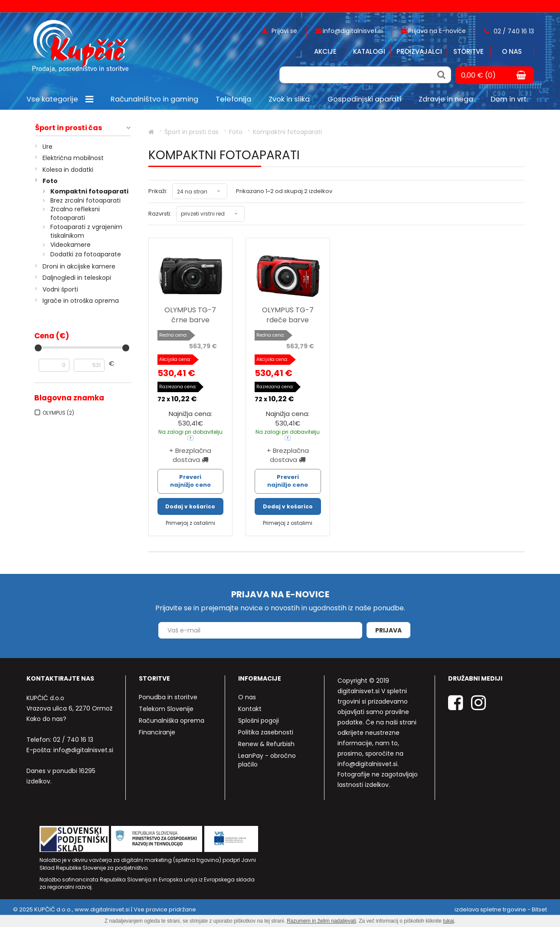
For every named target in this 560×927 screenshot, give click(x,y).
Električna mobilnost (73, 158)
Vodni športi (60, 289)
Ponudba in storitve (168, 697)
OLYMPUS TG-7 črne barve (190, 315)
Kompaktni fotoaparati (89, 191)
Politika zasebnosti (266, 732)
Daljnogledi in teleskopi (77, 278)
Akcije (325, 51)
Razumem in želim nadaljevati (321, 921)
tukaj (448, 921)
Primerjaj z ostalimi (190, 523)
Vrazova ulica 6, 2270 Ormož (69, 708)
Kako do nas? (46, 719)
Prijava (388, 630)
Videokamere (70, 245)
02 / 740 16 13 (73, 740)
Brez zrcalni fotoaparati (85, 200)
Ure (47, 147)
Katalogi (369, 51)
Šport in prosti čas (69, 128)
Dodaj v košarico (190, 506)
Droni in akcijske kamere (79, 266)
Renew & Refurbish (266, 744)
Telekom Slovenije (166, 709)
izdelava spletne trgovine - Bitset (501, 909)
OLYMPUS (58, 413)
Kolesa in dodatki (68, 170)
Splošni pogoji (259, 721)
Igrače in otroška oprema (81, 301)
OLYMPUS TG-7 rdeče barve (288, 315)
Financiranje (157, 732)
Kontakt (250, 709)
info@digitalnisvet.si (83, 750)
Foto (50, 181)
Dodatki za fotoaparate (86, 254)
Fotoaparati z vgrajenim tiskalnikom (86, 231)
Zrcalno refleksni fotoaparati (75, 213)
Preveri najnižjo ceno (190, 481)
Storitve (468, 51)
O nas (512, 51)
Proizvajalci (419, 51)
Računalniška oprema (172, 721)
